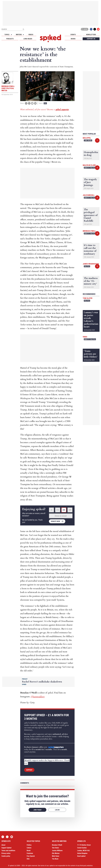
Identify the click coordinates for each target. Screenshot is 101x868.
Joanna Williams (57, 851)
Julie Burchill (89, 195)
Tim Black (55, 859)
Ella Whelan (56, 853)
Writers (19, 35)
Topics (7, 35)
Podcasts (10, 39)
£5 (51, 510)
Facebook (91, 29)
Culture (29, 848)
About (3, 845)
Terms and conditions (8, 851)
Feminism (30, 853)
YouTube (98, 29)
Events (73, 35)
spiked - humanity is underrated (50, 38)
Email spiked (81, 856)
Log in (84, 29)
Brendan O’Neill (57, 845)
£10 (58, 510)
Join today (37, 810)
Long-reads (28, 39)
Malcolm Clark (89, 165)
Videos (31, 35)
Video (85, 337)
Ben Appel (87, 138)
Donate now (55, 521)
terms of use (45, 866)
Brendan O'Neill (89, 231)
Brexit (29, 851)
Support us (91, 39)
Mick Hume (56, 856)
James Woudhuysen (91, 264)
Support (29, 770)
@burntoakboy (38, 697)
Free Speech (31, 856)
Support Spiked (6, 848)
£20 (64, 510)
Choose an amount (61, 516)
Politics (87, 266)
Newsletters (91, 35)
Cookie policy (6, 856)
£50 (70, 510)
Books (73, 39)
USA (45, 103)
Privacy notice (6, 853)
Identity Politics (90, 168)
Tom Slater (88, 298)
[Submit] (23, 29)
